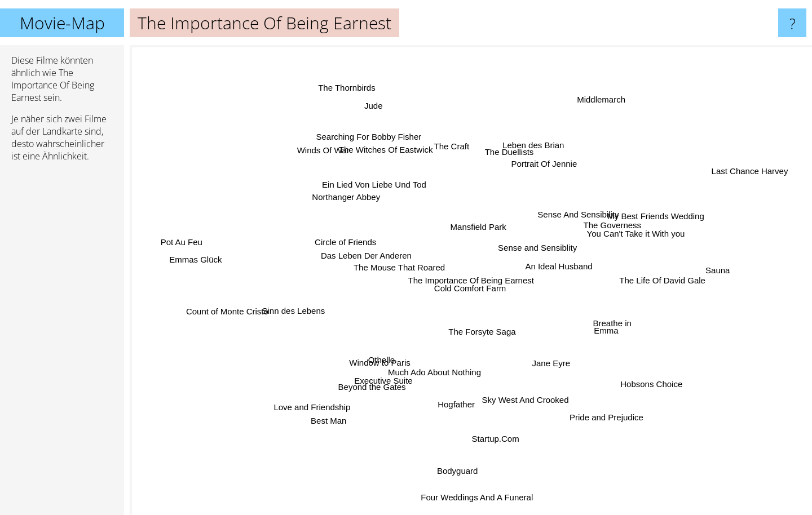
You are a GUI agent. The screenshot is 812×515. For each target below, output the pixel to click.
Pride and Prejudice (614, 441)
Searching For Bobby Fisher (376, 147)
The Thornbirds (357, 98)
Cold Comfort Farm (475, 287)
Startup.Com (492, 422)
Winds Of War (337, 160)
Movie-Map (62, 23)
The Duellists (505, 163)
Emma (637, 328)
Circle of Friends (357, 245)
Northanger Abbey (352, 200)
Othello (396, 358)
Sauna (690, 272)
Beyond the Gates (379, 379)
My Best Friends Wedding (646, 214)
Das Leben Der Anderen (375, 257)
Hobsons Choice (633, 373)
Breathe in (599, 325)
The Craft (446, 134)
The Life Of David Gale (641, 280)
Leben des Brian (531, 154)
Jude (376, 115)
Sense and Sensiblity (537, 240)
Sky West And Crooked (526, 390)
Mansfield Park (467, 207)
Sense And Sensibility (590, 181)
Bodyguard (456, 465)
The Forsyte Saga (475, 337)
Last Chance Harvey (718, 182)
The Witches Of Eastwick (392, 158)
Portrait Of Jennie (538, 175)
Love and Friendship (332, 395)
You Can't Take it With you (617, 238)
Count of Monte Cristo (240, 306)
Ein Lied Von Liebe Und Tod (388, 187)
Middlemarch (592, 121)
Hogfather (457, 394)
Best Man (339, 408)
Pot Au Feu (193, 243)
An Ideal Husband (563, 256)
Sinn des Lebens (312, 312)
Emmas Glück (200, 261)
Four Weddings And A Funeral (477, 499)
